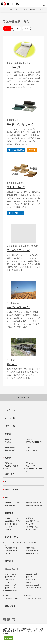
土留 (17, 28)
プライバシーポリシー (29, 631)
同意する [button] (9, 638)
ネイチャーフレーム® (18, 307)
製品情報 (8, 458)
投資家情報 (9, 513)
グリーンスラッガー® (18, 250)
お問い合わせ (10, 606)
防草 (26, 28)
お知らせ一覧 (10, 426)
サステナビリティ (11, 537)
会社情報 (8, 434)
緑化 (7, 28)
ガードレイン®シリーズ (20, 124)
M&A (6, 497)
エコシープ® (13, 67)
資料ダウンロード (11, 489)
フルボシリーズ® (16, 187)
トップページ (10, 410)
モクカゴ (12, 364)
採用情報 (8, 561)
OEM (6, 482)
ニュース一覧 (10, 418)
